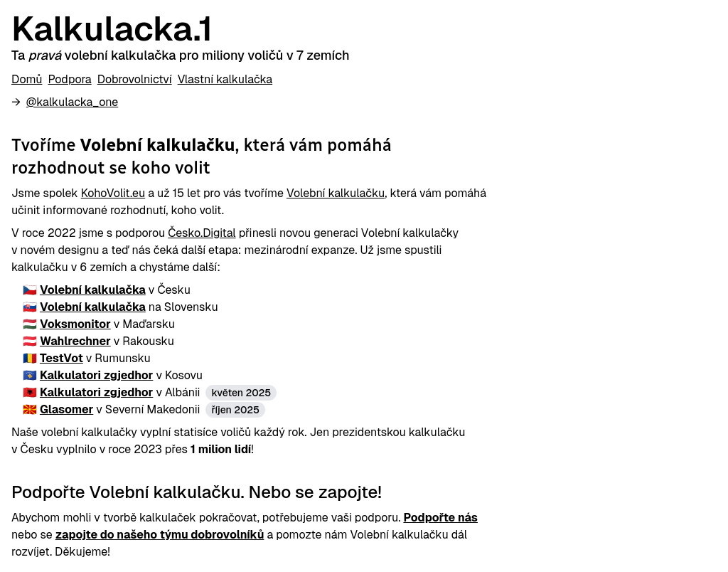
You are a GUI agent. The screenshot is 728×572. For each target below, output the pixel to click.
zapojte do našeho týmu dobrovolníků (160, 535)
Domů (27, 79)
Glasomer (66, 409)
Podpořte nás (440, 518)
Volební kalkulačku (336, 193)
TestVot (61, 358)
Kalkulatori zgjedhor (96, 375)
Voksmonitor (75, 324)
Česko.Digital (202, 233)
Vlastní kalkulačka (225, 79)
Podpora (69, 79)
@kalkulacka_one (72, 102)
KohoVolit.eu (113, 193)
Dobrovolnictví (135, 79)
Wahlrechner (75, 341)
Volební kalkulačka (93, 290)
